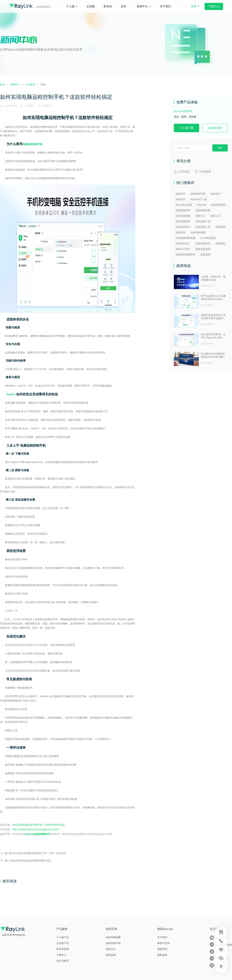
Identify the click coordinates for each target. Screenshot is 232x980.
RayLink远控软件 (183, 111)
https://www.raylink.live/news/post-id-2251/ (36, 829)
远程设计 (48, 106)
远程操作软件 (183, 227)
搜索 (220, 148)
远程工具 (215, 216)
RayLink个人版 (199, 199)
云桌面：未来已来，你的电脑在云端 (213, 278)
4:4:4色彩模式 (208, 238)
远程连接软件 (183, 221)
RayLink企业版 (184, 205)
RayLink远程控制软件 (37, 834)
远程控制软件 (203, 243)
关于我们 (166, 6)
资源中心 (142, 6)
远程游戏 (205, 254)
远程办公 (200, 216)
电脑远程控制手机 (32, 144)
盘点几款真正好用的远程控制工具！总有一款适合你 (38, 853)
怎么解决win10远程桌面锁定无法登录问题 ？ (213, 355)
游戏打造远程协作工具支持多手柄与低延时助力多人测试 (213, 317)
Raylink (11, 394)
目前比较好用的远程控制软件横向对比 (30, 861)
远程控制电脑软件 (185, 254)
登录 (195, 9)
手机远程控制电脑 (185, 238)
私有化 (108, 6)
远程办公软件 (183, 249)
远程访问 (215, 194)
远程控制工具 (203, 227)
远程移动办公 (183, 243)
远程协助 (220, 243)
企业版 (91, 6)
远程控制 (220, 227)
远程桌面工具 (203, 221)
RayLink (202, 205)
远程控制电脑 (198, 232)
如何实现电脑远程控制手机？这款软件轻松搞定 (39, 825)
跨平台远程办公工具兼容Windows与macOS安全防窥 (213, 298)
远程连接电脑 (183, 216)
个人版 (70, 6)
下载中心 (214, 6)
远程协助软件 (218, 205)
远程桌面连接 (203, 249)
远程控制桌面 (203, 210)
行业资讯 (30, 106)
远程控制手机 (198, 194)
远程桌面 (180, 232)
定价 (123, 6)
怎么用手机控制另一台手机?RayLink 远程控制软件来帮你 (213, 336)
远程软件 (180, 199)
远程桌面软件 (183, 210)
